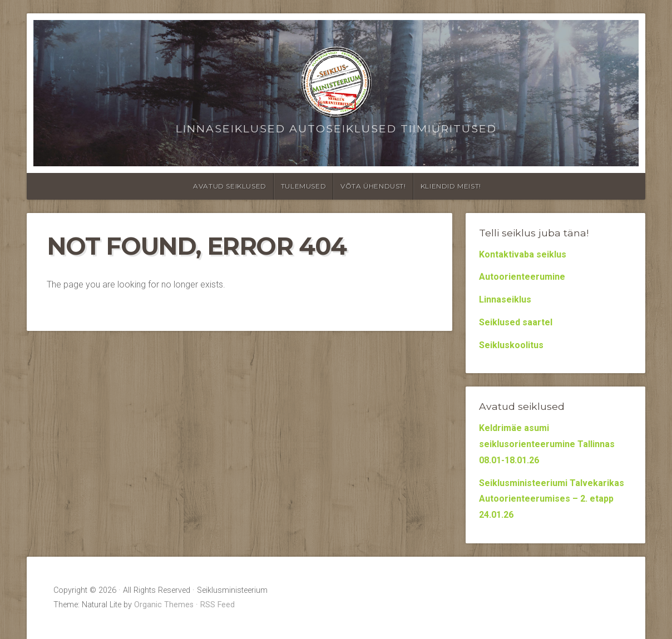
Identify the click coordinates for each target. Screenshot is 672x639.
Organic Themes (164, 605)
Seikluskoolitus (511, 345)
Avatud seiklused (230, 186)
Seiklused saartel (516, 322)
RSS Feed (218, 605)
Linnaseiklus (505, 299)
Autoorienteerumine (522, 277)
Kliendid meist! (451, 186)
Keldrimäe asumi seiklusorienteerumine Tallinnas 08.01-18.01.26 (547, 444)
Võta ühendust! (373, 186)
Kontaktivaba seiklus (523, 254)
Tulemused (303, 186)
